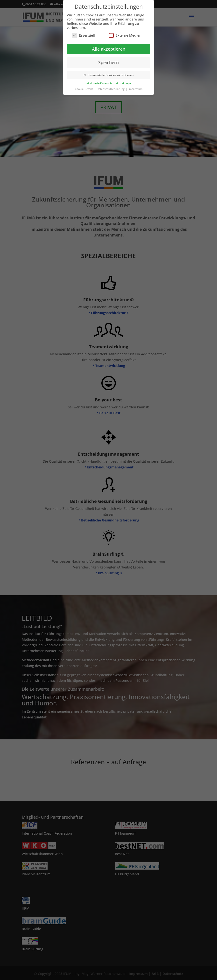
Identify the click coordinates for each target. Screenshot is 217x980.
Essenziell (84, 35)
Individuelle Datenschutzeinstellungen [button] (109, 83)
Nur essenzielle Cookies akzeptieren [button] (109, 75)
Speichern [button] (108, 62)
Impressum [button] (135, 89)
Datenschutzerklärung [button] (111, 89)
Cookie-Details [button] (84, 89)
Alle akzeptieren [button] (109, 49)
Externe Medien (125, 35)
